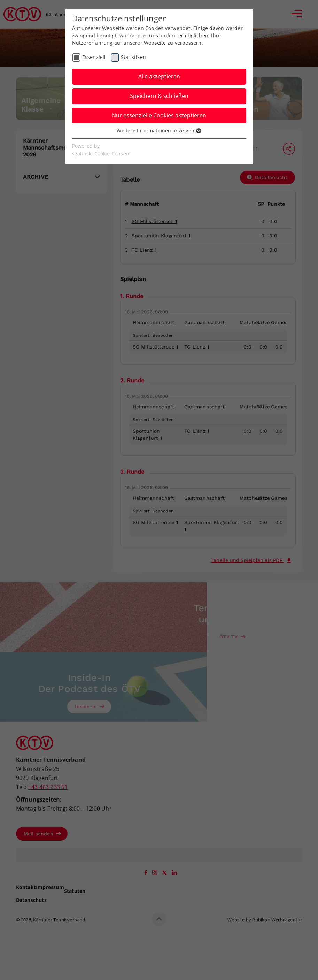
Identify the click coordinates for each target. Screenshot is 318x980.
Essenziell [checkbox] (94, 57)
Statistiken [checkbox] (133, 57)
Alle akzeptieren (159, 76)
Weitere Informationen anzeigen (159, 131)
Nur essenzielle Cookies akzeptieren (159, 115)
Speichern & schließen (159, 96)
